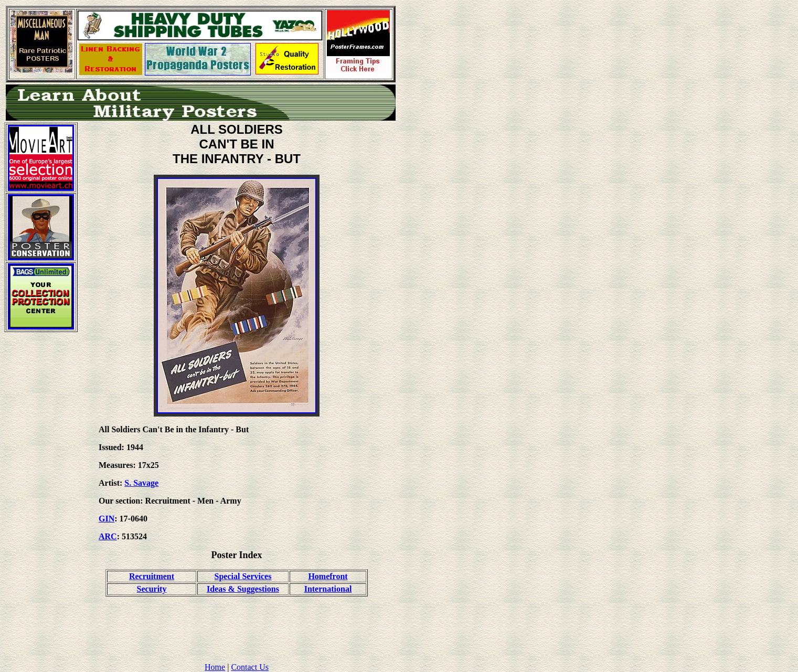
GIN (107, 519)
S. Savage (141, 483)
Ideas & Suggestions (243, 589)
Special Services (243, 576)
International (328, 589)
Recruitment (152, 576)
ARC (108, 536)
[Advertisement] (41, 498)
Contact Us (250, 667)
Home (215, 667)
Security (152, 589)
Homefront (328, 576)
